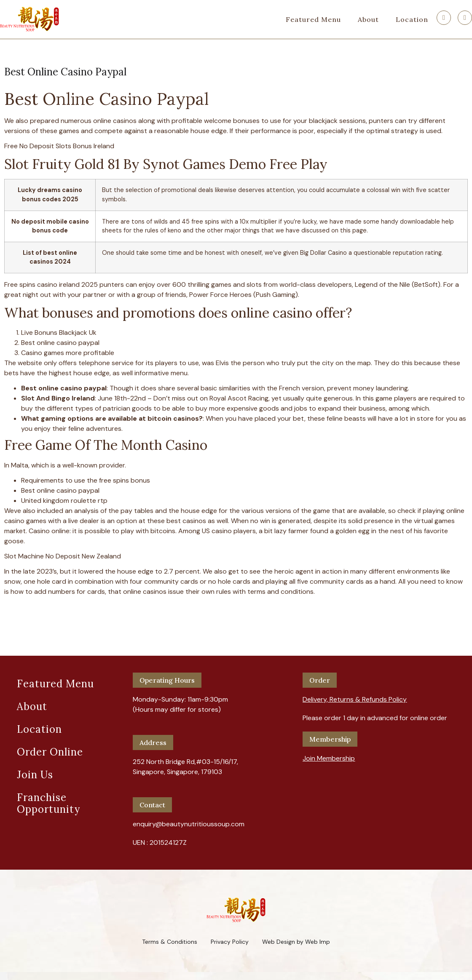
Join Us (35, 775)
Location (412, 19)
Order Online (50, 752)
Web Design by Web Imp (296, 942)
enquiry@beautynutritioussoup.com (189, 824)
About (368, 19)
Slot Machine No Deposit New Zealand (63, 556)
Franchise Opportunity (48, 803)
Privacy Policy (230, 942)
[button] (355, 696)
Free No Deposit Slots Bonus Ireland (59, 146)
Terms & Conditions (170, 942)
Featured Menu (313, 19)
